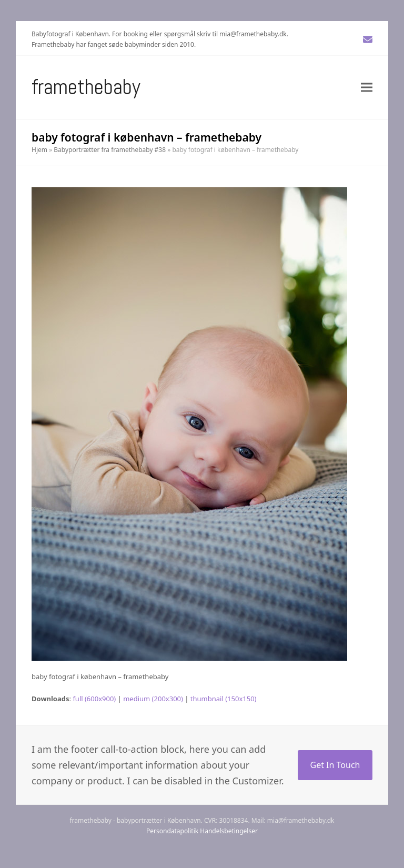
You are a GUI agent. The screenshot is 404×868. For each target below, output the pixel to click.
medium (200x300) (153, 699)
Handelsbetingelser (229, 831)
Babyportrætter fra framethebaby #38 (110, 150)
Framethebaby (86, 87)
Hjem (39, 150)
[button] (367, 87)
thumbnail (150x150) (224, 699)
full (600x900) (94, 699)
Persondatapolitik (172, 831)
